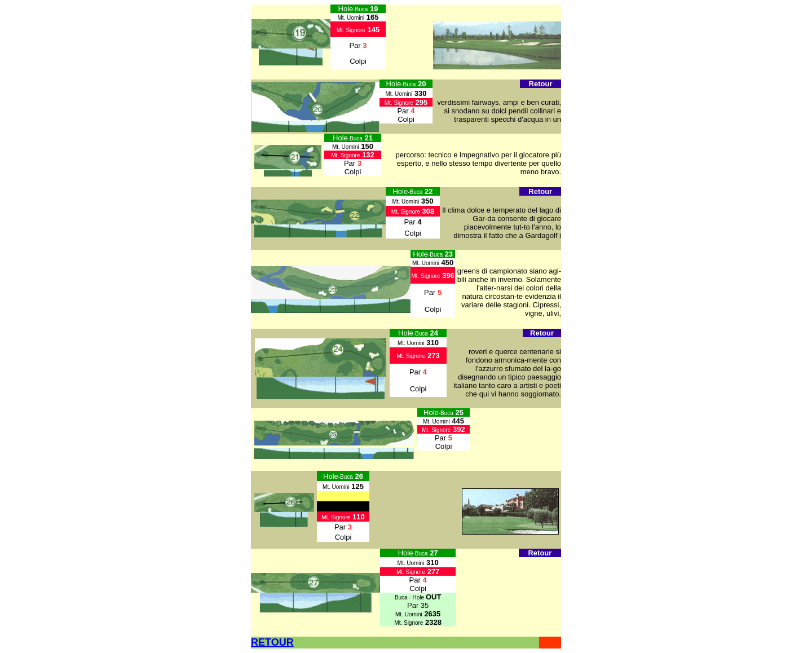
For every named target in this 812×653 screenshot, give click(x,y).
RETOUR (272, 642)
